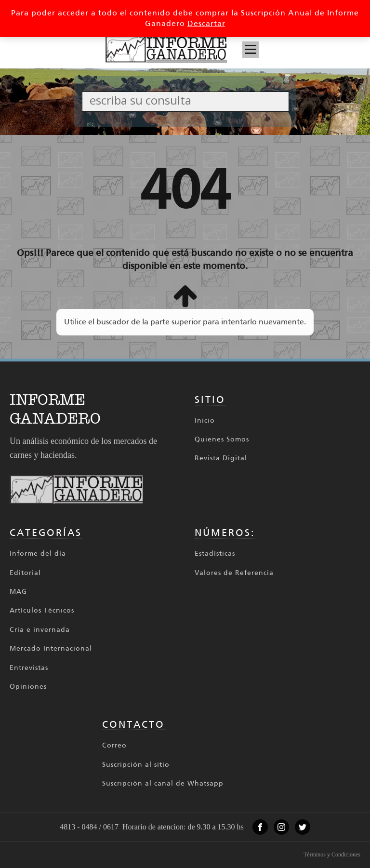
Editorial (25, 573)
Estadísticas (215, 554)
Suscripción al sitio (136, 765)
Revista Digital (221, 458)
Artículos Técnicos (42, 610)
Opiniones (28, 687)
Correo (114, 745)
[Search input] (188, 100)
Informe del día (38, 554)
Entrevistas (29, 668)
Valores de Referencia (234, 573)
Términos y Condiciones (332, 855)
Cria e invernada (40, 630)
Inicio (205, 421)
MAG (18, 592)
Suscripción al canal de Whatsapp (163, 783)
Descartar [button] (206, 23)
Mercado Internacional (51, 648)
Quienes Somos (222, 439)
